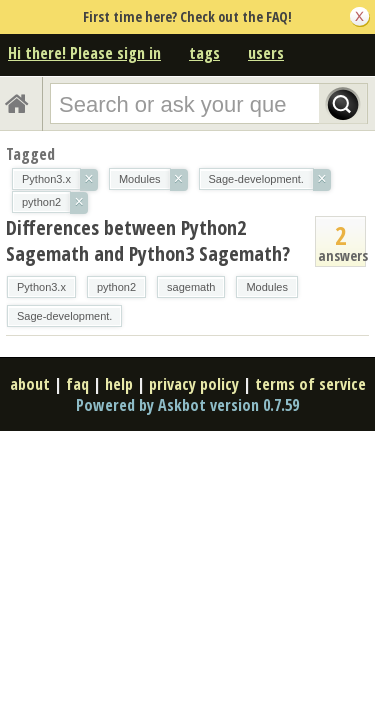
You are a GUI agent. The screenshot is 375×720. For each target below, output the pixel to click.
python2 (116, 287)
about (30, 384)
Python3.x (41, 287)
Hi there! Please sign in (84, 53)
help (119, 384)
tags (204, 53)
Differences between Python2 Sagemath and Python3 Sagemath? (148, 240)
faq (77, 384)
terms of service (310, 384)
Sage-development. (64, 316)
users (266, 53)
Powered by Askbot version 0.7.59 (187, 405)
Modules (267, 287)
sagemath (191, 287)
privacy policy (194, 384)
